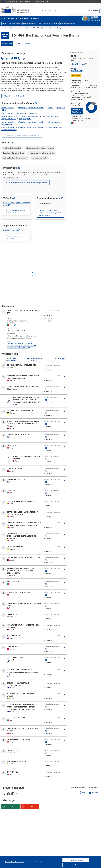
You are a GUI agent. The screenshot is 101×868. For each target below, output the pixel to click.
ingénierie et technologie (10, 117)
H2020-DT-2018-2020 (12, 230)
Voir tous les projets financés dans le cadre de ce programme (26, 183)
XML (12, 807)
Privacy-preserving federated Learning (42, 153)
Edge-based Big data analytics (13, 153)
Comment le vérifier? (40, 1)
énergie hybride (25, 119)
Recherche (71, 24)
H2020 (27, 28)
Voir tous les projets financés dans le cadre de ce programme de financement (50, 213)
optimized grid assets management (15, 158)
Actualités (55, 24)
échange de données (9, 130)
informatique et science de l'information (31, 108)
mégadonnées (7, 124)
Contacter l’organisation (15, 344)
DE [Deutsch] (3, 58)
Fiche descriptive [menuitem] (7, 44)
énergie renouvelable (9, 119)
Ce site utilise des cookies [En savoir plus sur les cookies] (14, 862)
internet (50, 108)
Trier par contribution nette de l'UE (34, 360)
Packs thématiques (15, 24)
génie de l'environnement (30, 117)
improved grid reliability (39, 158)
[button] (57, 11)
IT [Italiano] (20, 58)
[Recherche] (93, 11)
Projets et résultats (30, 24)
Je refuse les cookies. (76, 865)
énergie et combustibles (50, 117)
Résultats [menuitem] (28, 44)
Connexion (46, 11)
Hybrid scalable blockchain (12, 148)
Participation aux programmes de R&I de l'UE (22, 346)
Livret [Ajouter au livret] (82, 792)
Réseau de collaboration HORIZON (19, 348)
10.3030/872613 (76, 71)
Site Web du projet (80, 64)
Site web (28, 344)
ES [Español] (11, 58)
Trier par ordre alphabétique (11, 360)
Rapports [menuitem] (18, 44)
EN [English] (7, 58)
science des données (55, 122)
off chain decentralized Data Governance (40, 148)
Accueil (5, 24)
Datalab (63, 24)
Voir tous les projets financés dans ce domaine (15, 212)
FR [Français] (15, 58)
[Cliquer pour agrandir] (65, 366)
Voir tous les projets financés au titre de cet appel (16, 237)
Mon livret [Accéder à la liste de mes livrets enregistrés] (94, 793)
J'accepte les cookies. (76, 860)
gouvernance (32, 113)
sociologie (20, 113)
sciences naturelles (8, 108)
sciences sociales (7, 113)
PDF (31, 807)
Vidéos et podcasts (44, 24)
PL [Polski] (24, 58)
